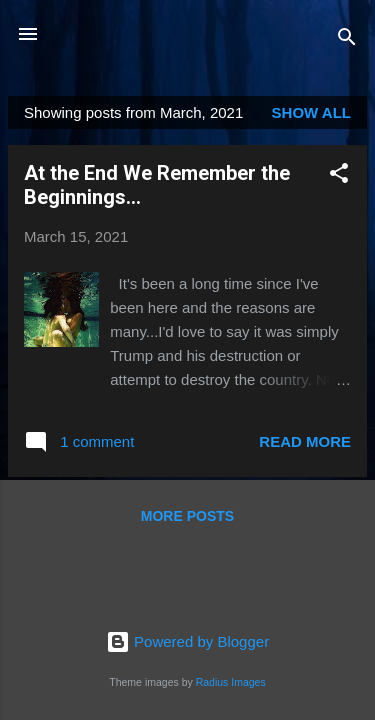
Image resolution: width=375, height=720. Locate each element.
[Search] (347, 40)
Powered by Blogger (187, 641)
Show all (311, 112)
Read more (305, 441)
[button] (339, 176)
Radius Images (231, 682)
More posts (187, 516)
